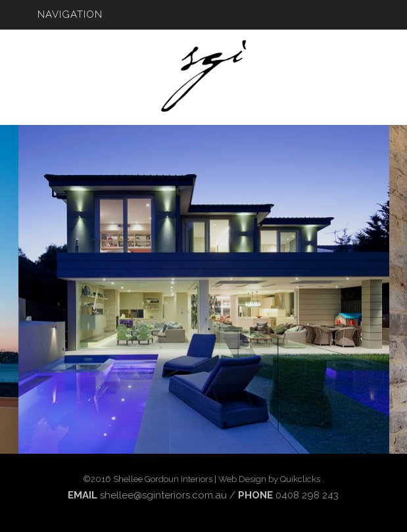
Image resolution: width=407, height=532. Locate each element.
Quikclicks (300, 479)
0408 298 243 (307, 495)
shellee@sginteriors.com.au (163, 495)
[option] (204, 289)
